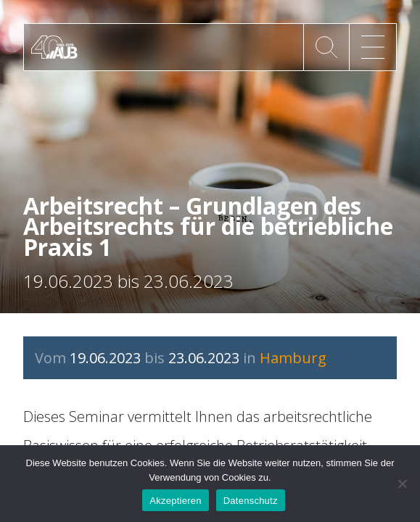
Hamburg (293, 358)
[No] (402, 484)
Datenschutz (251, 501)
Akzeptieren (175, 501)
